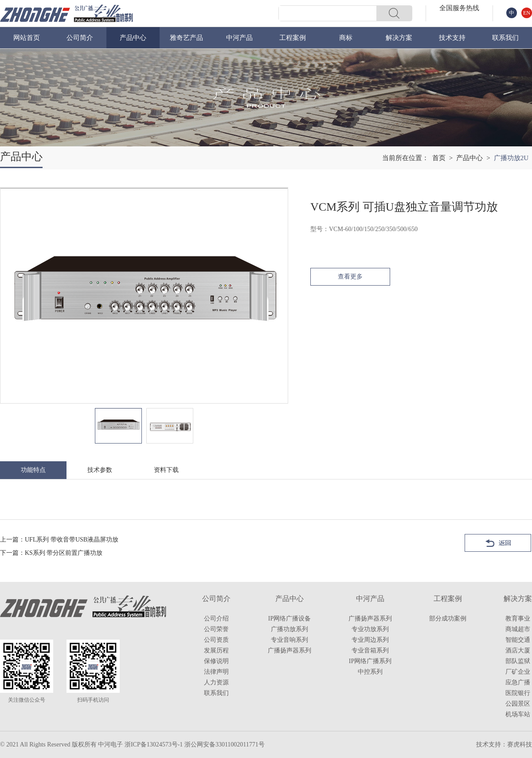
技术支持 (452, 38)
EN (527, 13)
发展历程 (216, 650)
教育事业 (518, 619)
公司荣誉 (216, 629)
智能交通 (518, 640)
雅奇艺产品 (186, 38)
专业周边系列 (370, 640)
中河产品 (239, 38)
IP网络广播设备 (289, 619)
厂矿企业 (518, 672)
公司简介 (80, 38)
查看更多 (350, 277)
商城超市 (518, 629)
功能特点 (33, 470)
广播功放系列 (289, 629)
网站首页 (27, 38)
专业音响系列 (289, 640)
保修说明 (216, 661)
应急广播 (518, 682)
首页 (439, 158)
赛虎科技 (520, 744)
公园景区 (518, 704)
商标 (346, 38)
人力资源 (216, 682)
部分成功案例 (448, 619)
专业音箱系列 (370, 650)
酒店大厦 (518, 650)
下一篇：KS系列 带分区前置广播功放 (51, 553)
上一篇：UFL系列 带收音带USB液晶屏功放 (59, 540)
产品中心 (133, 38)
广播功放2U (511, 158)
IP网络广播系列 (370, 661)
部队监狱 (518, 661)
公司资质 (216, 640)
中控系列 (370, 672)
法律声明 (216, 672)
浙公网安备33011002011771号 (225, 744)
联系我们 (505, 38)
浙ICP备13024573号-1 (154, 744)
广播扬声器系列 (289, 650)
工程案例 (293, 38)
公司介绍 (216, 619)
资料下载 (166, 470)
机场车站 (518, 714)
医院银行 (518, 693)
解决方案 (399, 38)
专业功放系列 (370, 629)
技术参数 (100, 470)
